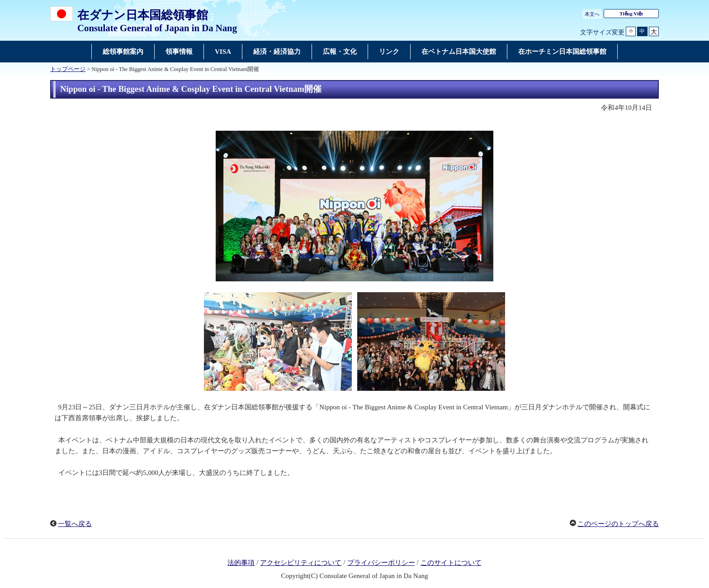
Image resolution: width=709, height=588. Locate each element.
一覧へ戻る (75, 524)
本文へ (592, 14)
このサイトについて (451, 563)
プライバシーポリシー (381, 563)
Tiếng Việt (631, 14)
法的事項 (241, 563)
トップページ (68, 69)
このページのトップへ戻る (618, 524)
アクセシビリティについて (301, 563)
